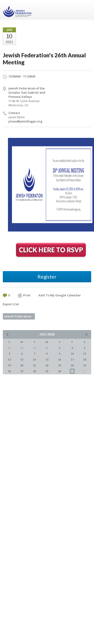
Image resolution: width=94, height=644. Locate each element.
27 (22, 371)
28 (34, 371)
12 (9, 359)
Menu (86, 10)
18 (85, 359)
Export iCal (11, 304)
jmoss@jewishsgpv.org (25, 121)
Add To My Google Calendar (60, 295)
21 (34, 365)
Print (24, 295)
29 (47, 371)
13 (22, 359)
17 (72, 359)
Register (47, 277)
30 (60, 371)
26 (9, 371)
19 (9, 365)
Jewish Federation (18, 316)
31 (72, 371)
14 (34, 359)
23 (60, 365)
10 (72, 354)
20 (22, 365)
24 (72, 365)
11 (85, 354)
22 (47, 365)
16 (60, 359)
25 (85, 365)
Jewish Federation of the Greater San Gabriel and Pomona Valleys (27, 92)
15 (47, 359)
